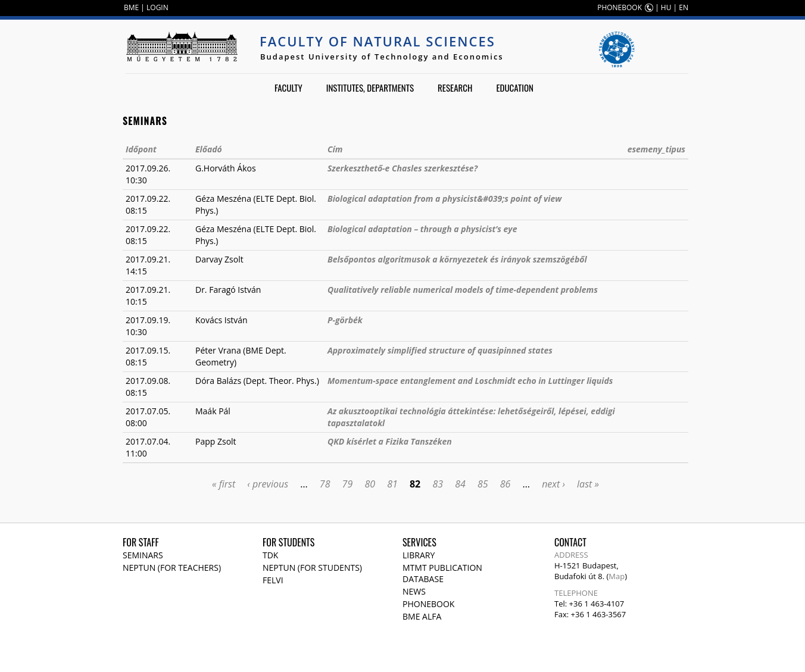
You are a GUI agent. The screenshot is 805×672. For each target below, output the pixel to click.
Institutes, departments (370, 87)
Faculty (288, 87)
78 (325, 484)
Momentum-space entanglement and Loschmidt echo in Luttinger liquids (470, 381)
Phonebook (428, 604)
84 (460, 484)
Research (455, 87)
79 (348, 484)
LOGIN (157, 7)
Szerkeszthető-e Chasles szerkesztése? (402, 168)
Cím (335, 149)
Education (515, 87)
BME (131, 7)
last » (588, 484)
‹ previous (268, 484)
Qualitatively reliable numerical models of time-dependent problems (463, 290)
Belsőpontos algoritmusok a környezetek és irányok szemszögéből (457, 259)
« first (224, 484)
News (414, 591)
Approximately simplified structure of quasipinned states (440, 350)
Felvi (273, 580)
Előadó (209, 149)
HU (666, 7)
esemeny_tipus (656, 149)
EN (684, 7)
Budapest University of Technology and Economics (382, 57)
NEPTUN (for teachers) (172, 568)
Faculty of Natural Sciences (377, 41)
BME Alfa (422, 616)
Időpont (141, 149)
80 (370, 484)
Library (419, 555)
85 (483, 484)
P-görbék (345, 320)
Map (617, 576)
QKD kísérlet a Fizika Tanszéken (390, 441)
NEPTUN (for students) (312, 568)
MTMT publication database (442, 573)
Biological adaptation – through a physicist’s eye (422, 229)
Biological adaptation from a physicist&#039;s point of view (444, 199)
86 (506, 484)
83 (438, 484)
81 (392, 484)
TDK (270, 555)
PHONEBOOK (620, 7)
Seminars (143, 555)
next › (553, 484)
